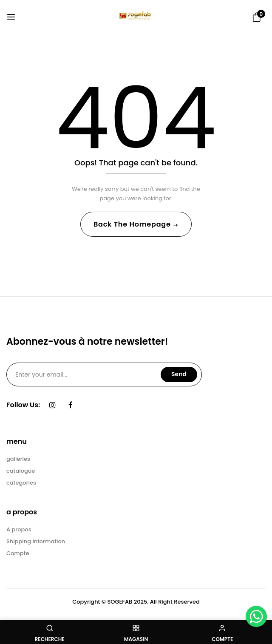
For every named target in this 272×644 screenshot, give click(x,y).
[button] (257, 17)
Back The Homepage (133, 224)
